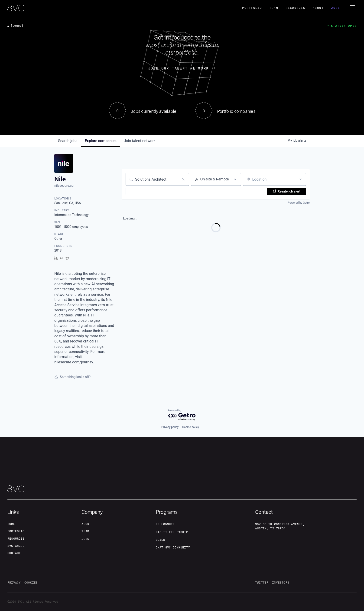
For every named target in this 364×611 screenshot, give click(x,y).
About (318, 8)
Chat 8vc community (175, 547)
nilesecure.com (65, 186)
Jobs (335, 8)
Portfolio (252, 8)
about (87, 523)
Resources (295, 8)
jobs (68, 141)
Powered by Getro (299, 203)
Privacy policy (170, 426)
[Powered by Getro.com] (182, 414)
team (86, 531)
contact (15, 553)
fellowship (166, 524)
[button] (141, 191)
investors (283, 583)
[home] (16, 8)
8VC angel (17, 546)
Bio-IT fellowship (174, 531)
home (12, 523)
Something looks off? (72, 377)
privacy (15, 583)
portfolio (17, 531)
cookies (33, 583)
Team (274, 8)
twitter (263, 583)
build (161, 539)
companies (101, 141)
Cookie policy (191, 426)
